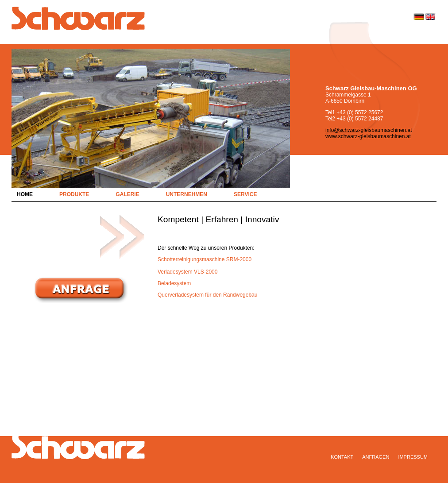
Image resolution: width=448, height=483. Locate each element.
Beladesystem (174, 283)
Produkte (74, 194)
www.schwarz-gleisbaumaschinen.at (368, 136)
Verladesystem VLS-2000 (187, 272)
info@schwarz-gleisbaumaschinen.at (369, 130)
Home (25, 194)
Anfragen (376, 457)
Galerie (127, 194)
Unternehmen (187, 194)
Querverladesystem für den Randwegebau (207, 295)
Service (245, 194)
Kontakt (342, 457)
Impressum (413, 457)
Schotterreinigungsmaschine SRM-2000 (205, 259)
